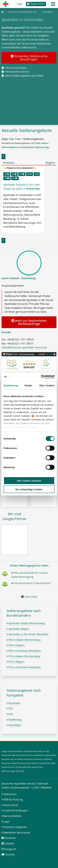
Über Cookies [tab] (47, 385)
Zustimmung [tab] (11, 385)
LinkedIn (9, 843)
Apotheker (14, 703)
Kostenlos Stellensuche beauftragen (29, 58)
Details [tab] (28, 385)
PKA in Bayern (16, 645)
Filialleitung (14, 720)
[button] (53, 5)
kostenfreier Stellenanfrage (36, 147)
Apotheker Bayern (18, 629)
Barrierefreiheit (12, 816)
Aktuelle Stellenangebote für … (23, 12)
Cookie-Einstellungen (16, 810)
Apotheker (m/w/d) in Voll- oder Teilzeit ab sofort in (22, 187)
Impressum (10, 794)
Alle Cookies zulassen (29, 481)
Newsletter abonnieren (17, 832)
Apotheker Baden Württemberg (26, 623)
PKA (10, 714)
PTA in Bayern (15, 662)
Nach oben (31, 597)
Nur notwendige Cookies (29, 489)
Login (20, 4)
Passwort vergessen (15, 827)
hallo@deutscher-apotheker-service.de (24, 347)
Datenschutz (11, 805)
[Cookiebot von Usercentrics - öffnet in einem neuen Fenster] (41, 377)
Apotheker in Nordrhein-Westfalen (28, 634)
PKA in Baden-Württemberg (24, 640)
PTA (10, 709)
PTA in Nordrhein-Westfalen (24, 667)
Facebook (10, 838)
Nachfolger (14, 725)
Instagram (10, 849)
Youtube (10, 854)
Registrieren (36, 4)
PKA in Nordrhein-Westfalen (24, 651)
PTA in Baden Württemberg (23, 656)
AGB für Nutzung (13, 799)
